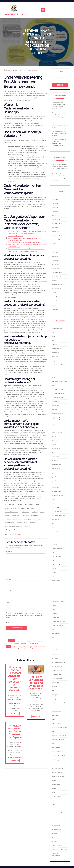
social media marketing (59, 756)
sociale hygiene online (59, 760)
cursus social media (58, 397)
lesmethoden (15, 515)
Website (9, 602)
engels (54, 436)
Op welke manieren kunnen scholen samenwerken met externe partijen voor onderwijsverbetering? (26, 250)
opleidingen (56, 682)
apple (54, 336)
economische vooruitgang (12, 512)
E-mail (8, 591)
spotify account (57, 772)
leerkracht (55, 560)
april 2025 (55, 256)
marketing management (59, 597)
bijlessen (55, 373)
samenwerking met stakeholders (13, 526)
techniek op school (58, 776)
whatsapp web (57, 829)
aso (53, 340)
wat (53, 821)
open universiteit (57, 678)
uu (53, 801)
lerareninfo (56, 165)
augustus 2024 (57, 289)
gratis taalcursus (57, 495)
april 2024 (55, 305)
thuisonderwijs (57, 784)
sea (53, 731)
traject (54, 792)
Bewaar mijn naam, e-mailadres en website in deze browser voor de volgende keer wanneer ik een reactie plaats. (24, 615)
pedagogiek (56, 695)
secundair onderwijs (58, 740)
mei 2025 (55, 252)
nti (53, 646)
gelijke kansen (25, 512)
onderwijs (55, 658)
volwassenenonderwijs (59, 809)
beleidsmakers (29, 505)
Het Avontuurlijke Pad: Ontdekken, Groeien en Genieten (59, 133)
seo (53, 744)
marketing (55, 589)
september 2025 (57, 236)
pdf (53, 691)
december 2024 (57, 272)
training (55, 788)
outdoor (55, 687)
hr (53, 524)
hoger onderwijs (57, 511)
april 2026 (55, 207)
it (53, 536)
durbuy (54, 428)
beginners (55, 357)
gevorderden (56, 469)
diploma (55, 424)
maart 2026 (56, 211)
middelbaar (56, 617)
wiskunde (55, 833)
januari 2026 (56, 219)
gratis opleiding (57, 491)
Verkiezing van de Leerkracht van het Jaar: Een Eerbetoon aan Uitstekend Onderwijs (15, 679)
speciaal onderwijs (58, 768)
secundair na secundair (59, 735)
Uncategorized (16, 534)
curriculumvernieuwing (11, 508)
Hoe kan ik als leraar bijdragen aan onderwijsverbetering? (27, 231)
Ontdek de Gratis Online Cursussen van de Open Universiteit (60, 167)
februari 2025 (56, 264)
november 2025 (57, 228)
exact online (56, 448)
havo (54, 499)
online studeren (57, 674)
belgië (38, 505)
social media (56, 748)
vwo (53, 817)
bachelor (55, 344)
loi (53, 577)
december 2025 (57, 224)
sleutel (27, 526)
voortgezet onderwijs (59, 813)
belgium (55, 361)
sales (54, 719)
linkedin (55, 573)
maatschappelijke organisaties (13, 519)
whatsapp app (56, 825)
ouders (40, 519)
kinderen (55, 544)
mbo (53, 609)
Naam (8, 580)
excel (54, 452)
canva (54, 385)
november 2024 (57, 276)
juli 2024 (55, 293)
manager (55, 585)
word (54, 837)
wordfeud (55, 841)
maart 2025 (56, 260)
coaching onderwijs (58, 389)
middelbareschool (58, 625)
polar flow (55, 707)
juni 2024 (55, 297)
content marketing (58, 393)
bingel (54, 377)
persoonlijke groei (9, 523)
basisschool (56, 353)
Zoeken (60, 72)
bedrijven (12, 505)
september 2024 (57, 285)
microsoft (55, 613)
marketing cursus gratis (59, 593)
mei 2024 (55, 301)
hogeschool (56, 520)
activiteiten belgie (58, 328)
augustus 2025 (57, 240)
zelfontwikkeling (57, 845)
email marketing (57, 432)
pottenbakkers (57, 711)
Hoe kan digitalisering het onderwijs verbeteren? (24, 242)
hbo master (56, 507)
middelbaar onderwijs (59, 621)
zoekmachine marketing (59, 849)
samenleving (34, 523)
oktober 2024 (56, 281)
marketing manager (58, 601)
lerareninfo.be (14, 14)
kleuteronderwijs (57, 548)
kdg (53, 540)
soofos (54, 764)
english (54, 440)
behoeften (20, 505)
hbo (53, 503)
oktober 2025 (56, 232)
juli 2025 (55, 244)
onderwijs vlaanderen (59, 662)
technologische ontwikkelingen (13, 530)
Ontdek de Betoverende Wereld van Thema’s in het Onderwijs (60, 125)
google (54, 477)
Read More (15, 714)
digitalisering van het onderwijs (29, 508)
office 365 (55, 650)
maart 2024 (56, 309)
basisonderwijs (57, 349)
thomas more (56, 780)
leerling (42, 512)
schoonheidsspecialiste (59, 727)
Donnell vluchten (57, 174)
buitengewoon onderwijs (60, 381)
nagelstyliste (56, 634)
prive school (56, 715)
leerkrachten (56, 564)
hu (53, 528)
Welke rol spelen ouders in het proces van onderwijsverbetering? (22, 235)
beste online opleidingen (60, 365)
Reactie (9, 552)
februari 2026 (56, 215)
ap (53, 332)
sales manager (57, 723)
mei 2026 (55, 203)
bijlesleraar (55, 369)
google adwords (57, 481)
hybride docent (57, 532)
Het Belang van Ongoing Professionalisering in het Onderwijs (36, 683)
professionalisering (22, 523)
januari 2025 (56, 268)
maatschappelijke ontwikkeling (30, 515)
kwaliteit (34, 512)
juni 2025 (55, 248)
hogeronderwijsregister (59, 516)
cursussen (55, 401)
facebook (55, 461)
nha (53, 638)
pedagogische (57, 699)
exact (54, 444)
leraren (7, 515)
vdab (54, 805)
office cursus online (58, 654)
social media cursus (58, 752)
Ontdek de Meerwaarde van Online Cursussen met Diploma (15, 731)
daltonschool (56, 406)
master (54, 605)
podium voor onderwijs (59, 703)
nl (53, 642)
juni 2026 (55, 199)
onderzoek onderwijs (58, 666)
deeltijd (54, 410)
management (56, 581)
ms (53, 630)
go (53, 473)
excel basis (56, 456)
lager (54, 552)
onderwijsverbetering (30, 519)
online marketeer (57, 670)
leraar (54, 568)
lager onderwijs (57, 556)
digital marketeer (57, 414)
